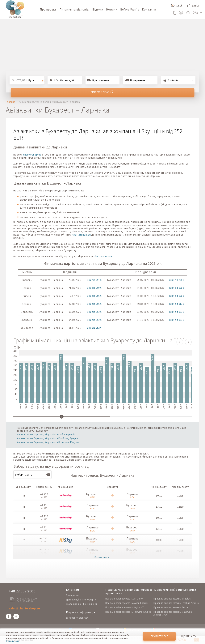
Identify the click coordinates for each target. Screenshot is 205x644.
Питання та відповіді (75, 9)
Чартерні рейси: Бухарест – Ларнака (103, 475)
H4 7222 (44, 549)
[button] (180, 342)
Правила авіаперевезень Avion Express (127, 603)
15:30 (180, 507)
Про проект (48, 9)
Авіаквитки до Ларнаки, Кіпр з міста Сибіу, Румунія (46, 435)
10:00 (159, 540)
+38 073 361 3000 (27, 599)
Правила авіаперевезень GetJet (171, 607)
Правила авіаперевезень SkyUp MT (125, 607)
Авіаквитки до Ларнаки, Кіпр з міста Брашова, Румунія (48, 442)
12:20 (180, 540)
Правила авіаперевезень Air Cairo (124, 599)
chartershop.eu (32, 155)
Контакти (149, 9)
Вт (23, 540)
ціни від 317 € (177, 304)
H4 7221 (44, 538)
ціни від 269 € (94, 288)
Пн (23, 496)
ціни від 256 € (94, 296)
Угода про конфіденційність (82, 604)
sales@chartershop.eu (24, 608)
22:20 (180, 551)
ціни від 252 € (94, 312)
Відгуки (98, 9)
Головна (10, 102)
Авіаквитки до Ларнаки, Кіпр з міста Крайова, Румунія (48, 438)
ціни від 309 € (177, 312)
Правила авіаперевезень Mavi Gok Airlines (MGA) (173, 613)
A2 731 (44, 505)
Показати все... (102, 558)
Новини (112, 9)
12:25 (180, 496)
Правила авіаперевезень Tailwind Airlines (128, 612)
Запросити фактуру (77, 618)
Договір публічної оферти (81, 600)
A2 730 (44, 494)
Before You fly (130, 9)
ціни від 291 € (94, 280)
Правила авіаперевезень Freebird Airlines (176, 603)
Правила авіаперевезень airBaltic (172, 599)
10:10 (159, 496)
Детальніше (12, 641)
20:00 (159, 551)
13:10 (159, 507)
